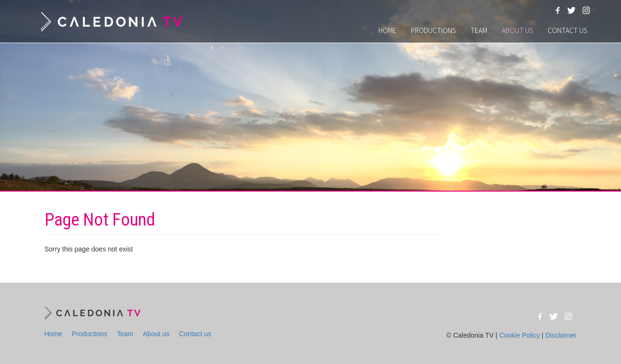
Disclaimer (561, 335)
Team (479, 30)
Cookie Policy (520, 335)
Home (387, 30)
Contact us (568, 30)
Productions (434, 30)
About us (517, 30)
